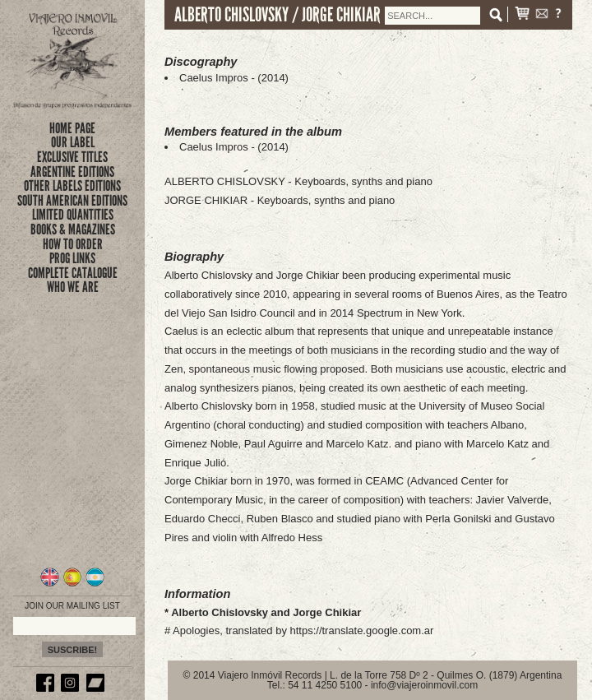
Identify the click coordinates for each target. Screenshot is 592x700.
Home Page (72, 128)
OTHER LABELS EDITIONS (72, 186)
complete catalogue (73, 273)
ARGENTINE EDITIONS (72, 172)
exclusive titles (72, 157)
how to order (73, 244)
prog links (72, 258)
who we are (73, 287)
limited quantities (73, 215)
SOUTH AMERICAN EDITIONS (72, 201)
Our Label (73, 142)
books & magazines (73, 229)
